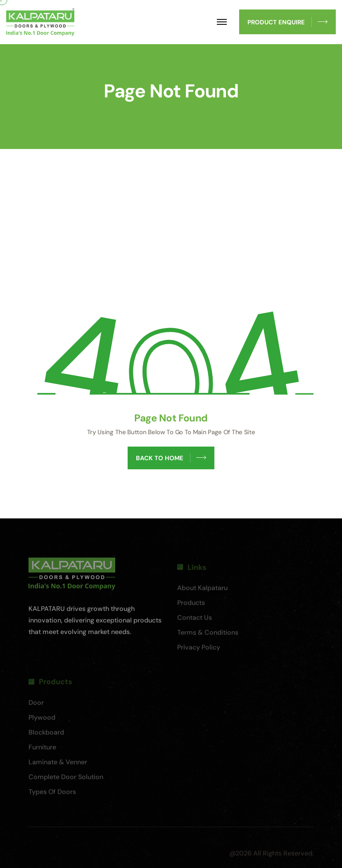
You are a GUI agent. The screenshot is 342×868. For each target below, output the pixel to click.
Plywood (42, 720)
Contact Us (195, 620)
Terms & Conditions (208, 635)
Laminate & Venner (58, 764)
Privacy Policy (199, 650)
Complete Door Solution (66, 779)
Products (191, 605)
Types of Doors (52, 794)
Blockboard (46, 734)
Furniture (42, 749)
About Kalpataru (202, 590)
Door (36, 705)
